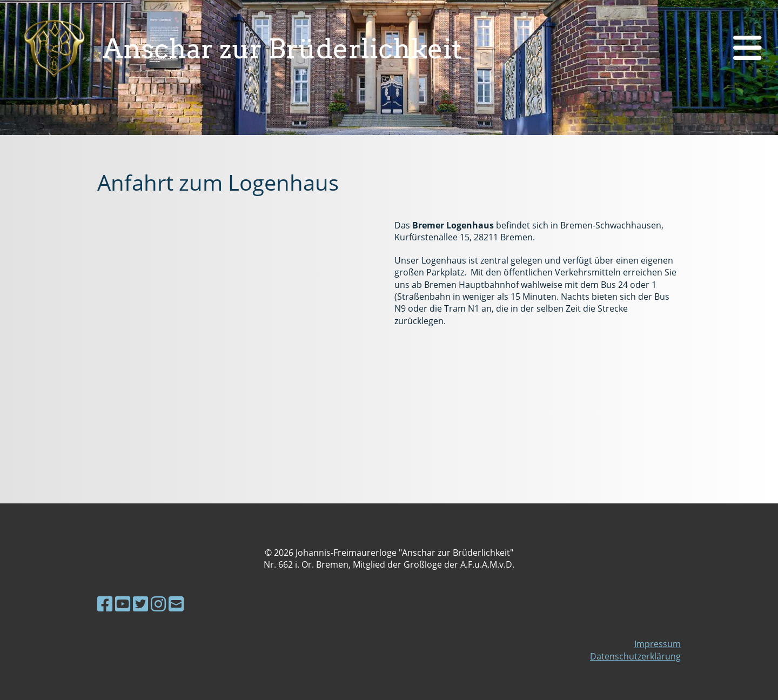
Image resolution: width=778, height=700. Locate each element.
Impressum (658, 644)
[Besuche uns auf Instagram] (158, 604)
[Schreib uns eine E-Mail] (176, 604)
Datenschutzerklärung (635, 656)
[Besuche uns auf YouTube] (123, 604)
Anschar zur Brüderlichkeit (282, 49)
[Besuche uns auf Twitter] (140, 604)
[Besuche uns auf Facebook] (105, 604)
